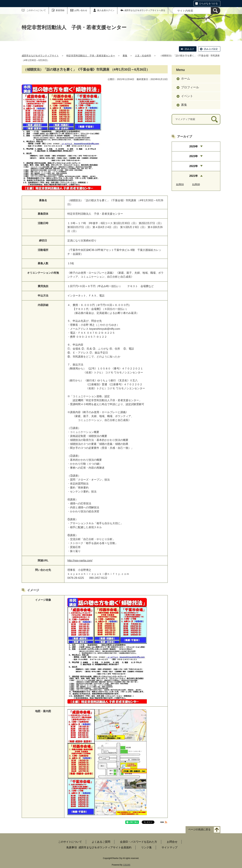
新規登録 (60, 10)
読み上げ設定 (211, 49)
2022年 (194, 166)
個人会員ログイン (106, 10)
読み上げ (189, 49)
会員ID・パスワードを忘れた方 (139, 842)
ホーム (186, 79)
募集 (125, 56)
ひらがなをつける (209, 3)
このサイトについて (36, 10)
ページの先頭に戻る (199, 830)
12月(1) (180, 184)
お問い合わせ (81, 10)
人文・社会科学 (143, 56)
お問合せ (172, 842)
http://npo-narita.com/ (80, 561)
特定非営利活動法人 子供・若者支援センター (91, 56)
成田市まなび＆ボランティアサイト (40, 56)
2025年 (194, 146)
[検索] (216, 11)
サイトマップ (169, 847)
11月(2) (196, 184)
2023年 (194, 156)
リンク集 (146, 847)
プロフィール (190, 87)
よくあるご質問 (101, 842)
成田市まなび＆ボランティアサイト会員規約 (105, 847)
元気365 (127, 865)
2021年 (194, 176)
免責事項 (72, 847)
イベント (187, 96)
